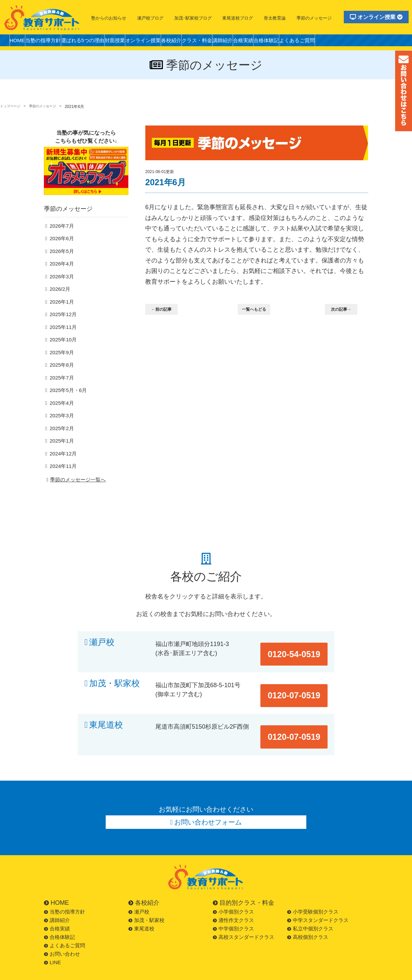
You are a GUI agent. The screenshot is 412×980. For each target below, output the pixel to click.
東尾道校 (106, 721)
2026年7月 (61, 236)
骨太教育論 (275, 18)
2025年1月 (61, 453)
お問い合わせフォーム (209, 803)
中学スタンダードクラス (318, 903)
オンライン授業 (376, 17)
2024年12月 (62, 465)
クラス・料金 (238, 42)
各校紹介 (206, 42)
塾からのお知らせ (109, 18)
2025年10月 (62, 351)
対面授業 (137, 42)
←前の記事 (166, 310)
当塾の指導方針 (52, 42)
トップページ (12, 107)
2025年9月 (61, 363)
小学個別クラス (233, 894)
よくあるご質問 (362, 42)
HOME (20, 42)
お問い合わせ (62, 936)
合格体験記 (325, 42)
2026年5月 (61, 262)
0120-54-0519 (301, 654)
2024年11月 (62, 478)
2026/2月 (59, 300)
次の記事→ (345, 310)
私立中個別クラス (310, 911)
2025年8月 (61, 376)
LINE (52, 945)
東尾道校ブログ (238, 18)
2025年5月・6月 (66, 402)
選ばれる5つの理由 (98, 42)
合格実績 (296, 42)
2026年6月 (61, 249)
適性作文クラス (233, 903)
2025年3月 (61, 427)
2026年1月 (61, 313)
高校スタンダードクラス (243, 919)
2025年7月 (61, 389)
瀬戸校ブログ (150, 18)
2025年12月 (62, 325)
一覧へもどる (258, 310)
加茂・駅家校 (114, 688)
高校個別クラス (308, 919)
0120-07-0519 (301, 688)
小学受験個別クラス (313, 894)
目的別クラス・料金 (243, 885)
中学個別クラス (233, 911)
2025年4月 (61, 414)
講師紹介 (269, 42)
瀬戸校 (102, 654)
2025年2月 (61, 440)
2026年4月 (61, 274)
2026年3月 (61, 287)
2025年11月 (62, 338)
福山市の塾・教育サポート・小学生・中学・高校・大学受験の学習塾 (42, 18)
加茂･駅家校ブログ (193, 18)
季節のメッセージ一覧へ (75, 492)
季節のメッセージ (314, 18)
